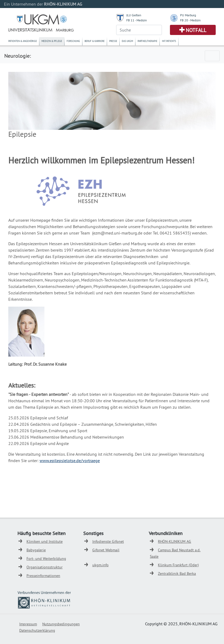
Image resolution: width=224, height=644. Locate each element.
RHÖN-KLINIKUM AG (174, 541)
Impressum (28, 624)
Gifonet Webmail (106, 550)
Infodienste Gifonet (108, 541)
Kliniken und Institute (45, 541)
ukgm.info (100, 565)
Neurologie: (18, 56)
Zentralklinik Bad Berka (177, 573)
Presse (113, 41)
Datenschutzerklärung (37, 630)
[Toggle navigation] (212, 56)
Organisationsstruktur (45, 567)
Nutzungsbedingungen (61, 624)
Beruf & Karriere (95, 41)
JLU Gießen (134, 15)
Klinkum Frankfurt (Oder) (178, 565)
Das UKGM (127, 41)
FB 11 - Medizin (137, 20)
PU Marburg (188, 15)
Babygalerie (36, 550)
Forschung (73, 41)
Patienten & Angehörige (23, 41)
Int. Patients (169, 41)
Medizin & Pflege (52, 41)
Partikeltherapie (147, 41)
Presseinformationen (43, 576)
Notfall (196, 30)
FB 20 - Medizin (190, 20)
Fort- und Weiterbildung (46, 559)
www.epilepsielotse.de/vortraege (70, 460)
